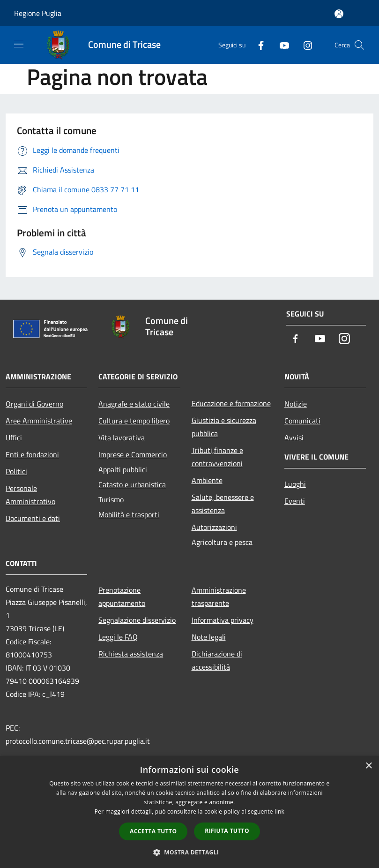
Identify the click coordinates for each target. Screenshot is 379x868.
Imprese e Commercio (133, 454)
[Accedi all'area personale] (339, 14)
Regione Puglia (38, 13)
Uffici (14, 438)
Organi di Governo (34, 404)
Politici (16, 471)
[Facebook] (257, 45)
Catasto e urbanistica (132, 484)
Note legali (209, 637)
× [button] (368, 766)
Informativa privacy (223, 620)
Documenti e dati (33, 518)
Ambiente (207, 480)
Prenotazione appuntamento (122, 596)
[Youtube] (281, 45)
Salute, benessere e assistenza (223, 504)
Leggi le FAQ (118, 637)
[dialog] (189, 812)
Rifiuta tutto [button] (227, 831)
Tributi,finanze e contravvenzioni (217, 457)
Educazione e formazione (231, 403)
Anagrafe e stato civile (134, 404)
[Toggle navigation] (19, 44)
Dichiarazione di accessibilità (217, 660)
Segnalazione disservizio (137, 620)
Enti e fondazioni (32, 454)
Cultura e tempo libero (134, 421)
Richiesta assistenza (131, 654)
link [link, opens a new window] (279, 811)
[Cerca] (359, 45)
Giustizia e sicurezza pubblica (224, 427)
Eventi (295, 501)
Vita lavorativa (122, 438)
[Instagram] (304, 45)
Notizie (296, 404)
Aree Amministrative (39, 421)
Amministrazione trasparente (219, 596)
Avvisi (294, 438)
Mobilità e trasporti (129, 514)
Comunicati (302, 421)
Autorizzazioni (214, 527)
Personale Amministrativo (30, 495)
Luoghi (295, 484)
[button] (190, 852)
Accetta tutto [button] (153, 831)
